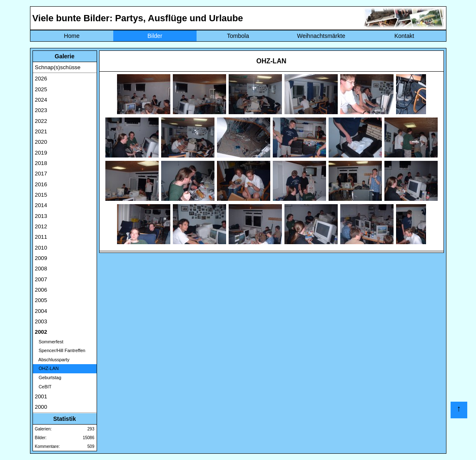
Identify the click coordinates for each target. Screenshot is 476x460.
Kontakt (404, 36)
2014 (41, 205)
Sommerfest (49, 342)
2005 (41, 300)
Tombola (238, 36)
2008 (41, 269)
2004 (41, 311)
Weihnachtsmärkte (321, 36)
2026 (41, 79)
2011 (41, 237)
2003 (41, 321)
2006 (41, 290)
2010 (41, 248)
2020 (41, 142)
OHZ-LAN (47, 368)
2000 (41, 407)
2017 (41, 174)
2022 (41, 121)
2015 (41, 195)
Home (72, 36)
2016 (41, 184)
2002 (41, 332)
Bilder (155, 36)
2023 (41, 110)
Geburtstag (48, 377)
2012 (41, 226)
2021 (41, 131)
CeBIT (43, 387)
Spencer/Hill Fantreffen (60, 350)
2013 (41, 216)
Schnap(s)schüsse (58, 67)
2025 (41, 89)
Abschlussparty (52, 360)
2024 (41, 100)
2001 (41, 396)
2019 (41, 153)
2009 (41, 258)
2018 (41, 163)
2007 (41, 279)
